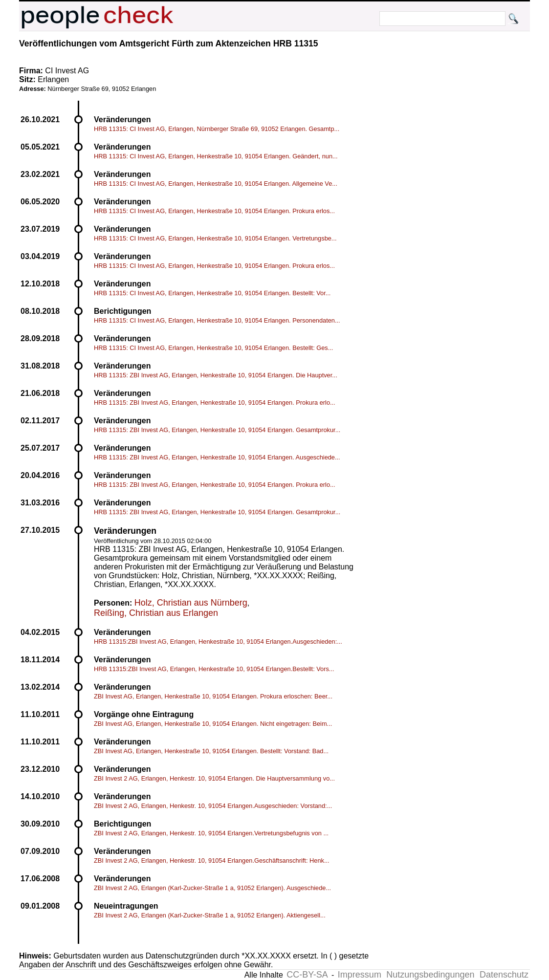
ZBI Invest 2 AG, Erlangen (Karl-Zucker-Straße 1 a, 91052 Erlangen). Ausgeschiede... (212, 888)
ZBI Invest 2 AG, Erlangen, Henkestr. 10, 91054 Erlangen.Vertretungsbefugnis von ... (211, 833)
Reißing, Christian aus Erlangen (156, 613)
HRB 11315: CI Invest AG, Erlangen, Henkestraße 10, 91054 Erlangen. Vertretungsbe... (215, 238)
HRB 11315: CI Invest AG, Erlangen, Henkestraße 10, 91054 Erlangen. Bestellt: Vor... (212, 293)
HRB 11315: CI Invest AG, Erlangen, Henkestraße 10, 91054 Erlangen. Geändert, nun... (216, 156)
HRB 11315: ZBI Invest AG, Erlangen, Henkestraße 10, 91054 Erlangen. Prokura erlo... (215, 403)
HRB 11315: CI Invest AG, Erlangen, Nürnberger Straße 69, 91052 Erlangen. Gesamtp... (217, 129)
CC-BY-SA (307, 975)
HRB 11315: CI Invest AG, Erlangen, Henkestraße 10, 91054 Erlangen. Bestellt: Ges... (213, 348)
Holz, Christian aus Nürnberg (191, 603)
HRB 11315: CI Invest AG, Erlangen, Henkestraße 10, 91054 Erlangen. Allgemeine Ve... (216, 184)
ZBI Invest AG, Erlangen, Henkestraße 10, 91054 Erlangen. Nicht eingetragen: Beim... (213, 724)
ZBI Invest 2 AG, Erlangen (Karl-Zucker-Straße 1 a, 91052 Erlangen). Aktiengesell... (210, 915)
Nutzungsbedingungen (430, 975)
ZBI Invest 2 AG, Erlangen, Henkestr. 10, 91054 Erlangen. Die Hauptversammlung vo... (214, 778)
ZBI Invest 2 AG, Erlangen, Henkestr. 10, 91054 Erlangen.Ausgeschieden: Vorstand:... (213, 806)
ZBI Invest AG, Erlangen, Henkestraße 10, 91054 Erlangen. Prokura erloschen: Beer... (213, 696)
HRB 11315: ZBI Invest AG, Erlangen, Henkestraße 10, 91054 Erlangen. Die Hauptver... (216, 375)
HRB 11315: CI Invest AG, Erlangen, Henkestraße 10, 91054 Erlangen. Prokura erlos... (214, 211)
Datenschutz (504, 975)
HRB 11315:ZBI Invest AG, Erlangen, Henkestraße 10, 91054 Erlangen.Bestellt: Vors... (214, 669)
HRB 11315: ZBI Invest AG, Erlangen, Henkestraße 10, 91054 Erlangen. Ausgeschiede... (217, 457)
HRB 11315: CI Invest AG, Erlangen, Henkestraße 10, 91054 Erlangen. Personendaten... (217, 320)
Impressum (360, 975)
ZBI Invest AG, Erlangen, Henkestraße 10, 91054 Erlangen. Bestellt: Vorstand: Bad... (211, 751)
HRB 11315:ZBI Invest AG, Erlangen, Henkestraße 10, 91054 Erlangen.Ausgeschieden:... (218, 642)
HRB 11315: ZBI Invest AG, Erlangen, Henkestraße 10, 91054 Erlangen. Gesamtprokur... (217, 430)
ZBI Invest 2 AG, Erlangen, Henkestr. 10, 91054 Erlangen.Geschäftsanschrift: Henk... (212, 860)
